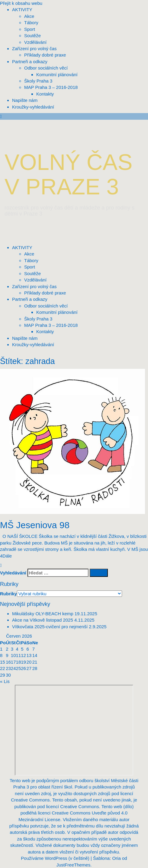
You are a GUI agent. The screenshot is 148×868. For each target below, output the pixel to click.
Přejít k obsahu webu (21, 3)
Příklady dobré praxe (45, 293)
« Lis (5, 681)
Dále (7, 556)
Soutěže (32, 273)
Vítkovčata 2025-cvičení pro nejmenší (50, 627)
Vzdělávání (35, 280)
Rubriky (8, 594)
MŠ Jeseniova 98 (35, 525)
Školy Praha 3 (38, 319)
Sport (30, 267)
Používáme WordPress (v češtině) (55, 858)
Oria (116, 858)
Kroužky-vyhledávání (33, 345)
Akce (29, 254)
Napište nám (25, 338)
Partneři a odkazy (30, 299)
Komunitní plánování (57, 312)
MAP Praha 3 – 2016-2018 (51, 325)
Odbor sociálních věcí (46, 306)
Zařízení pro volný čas (34, 286)
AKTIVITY (22, 247)
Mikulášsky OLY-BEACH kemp (43, 614)
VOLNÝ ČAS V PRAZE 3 (69, 174)
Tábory (31, 260)
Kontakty (45, 332)
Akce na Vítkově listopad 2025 (43, 620)
